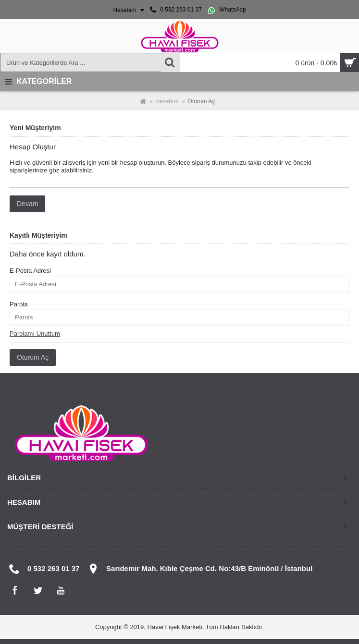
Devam (27, 204)
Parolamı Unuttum (35, 334)
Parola (19, 304)
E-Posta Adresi (30, 271)
